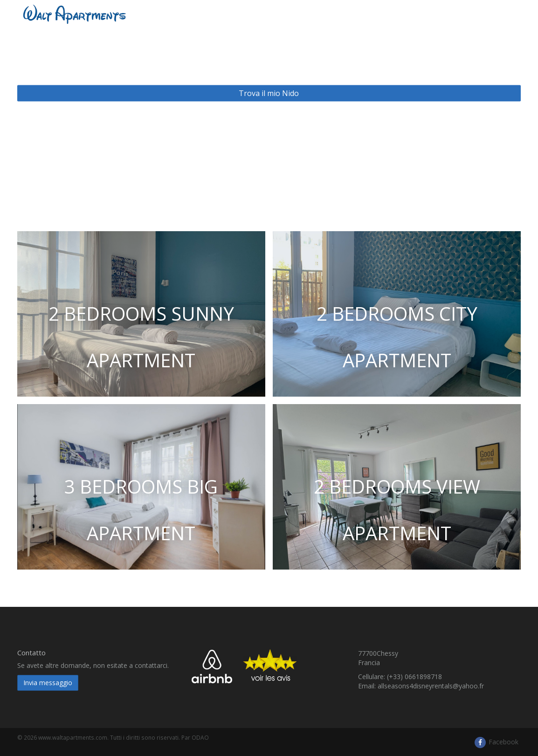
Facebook (496, 742)
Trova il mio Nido (269, 93)
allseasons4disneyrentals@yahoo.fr (431, 686)
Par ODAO (195, 737)
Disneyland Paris (410, 14)
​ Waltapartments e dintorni (259, 14)
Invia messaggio (48, 683)
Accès (461, 14)
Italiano (501, 14)
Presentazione (343, 14)
